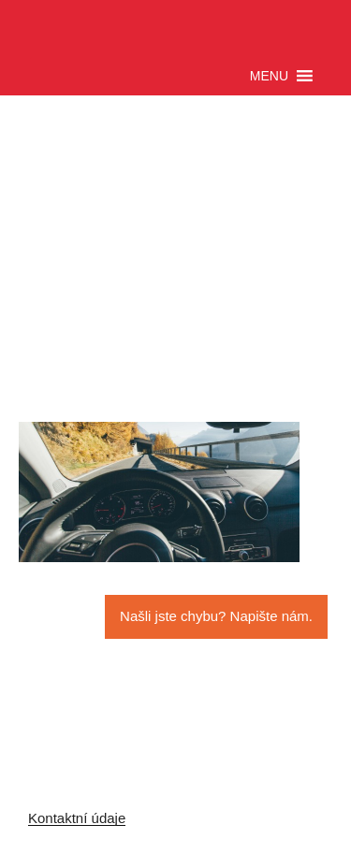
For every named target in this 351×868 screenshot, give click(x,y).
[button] (269, 76)
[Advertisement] (173, 283)
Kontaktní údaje (77, 818)
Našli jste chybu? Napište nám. (216, 616)
